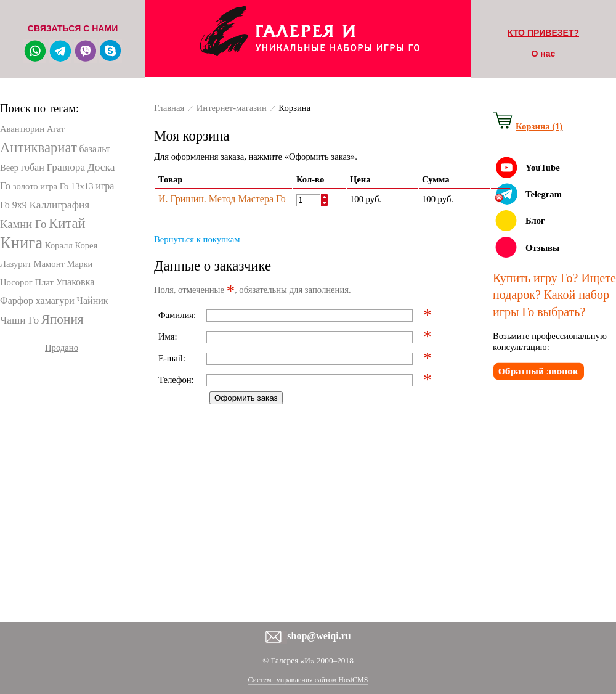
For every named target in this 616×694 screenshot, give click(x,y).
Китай (67, 223)
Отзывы (542, 248)
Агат (56, 129)
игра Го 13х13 (67, 186)
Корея (86, 245)
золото (26, 186)
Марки (80, 264)
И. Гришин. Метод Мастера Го (222, 199)
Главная (169, 108)
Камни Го (23, 224)
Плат (44, 282)
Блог (535, 221)
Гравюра (66, 167)
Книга (21, 243)
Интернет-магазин (232, 108)
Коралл (59, 245)
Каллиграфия (60, 205)
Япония (63, 319)
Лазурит (16, 264)
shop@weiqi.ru (319, 636)
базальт (94, 149)
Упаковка (75, 282)
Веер (9, 168)
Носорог (16, 282)
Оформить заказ (246, 398)
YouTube (543, 168)
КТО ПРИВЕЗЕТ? (543, 33)
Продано (62, 348)
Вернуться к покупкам (197, 239)
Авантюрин (22, 129)
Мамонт (49, 264)
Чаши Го (19, 320)
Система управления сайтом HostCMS (308, 680)
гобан (33, 167)
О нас (544, 54)
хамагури (55, 300)
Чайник (93, 300)
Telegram (544, 194)
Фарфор (17, 300)
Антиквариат (38, 148)
